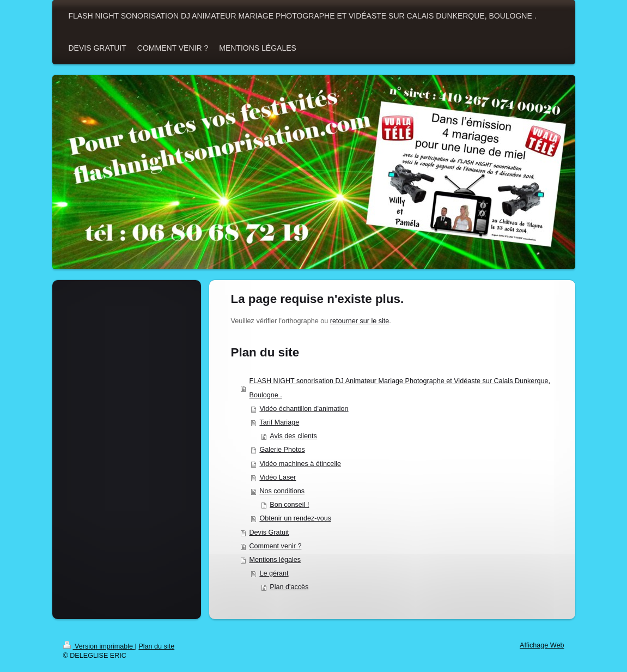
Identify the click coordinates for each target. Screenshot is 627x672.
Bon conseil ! (289, 505)
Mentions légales (275, 560)
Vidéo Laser (278, 477)
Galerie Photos (282, 450)
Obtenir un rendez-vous (295, 518)
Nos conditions (282, 491)
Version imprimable (99, 646)
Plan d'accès (289, 587)
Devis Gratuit (269, 532)
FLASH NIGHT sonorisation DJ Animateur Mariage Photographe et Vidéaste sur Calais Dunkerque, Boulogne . (400, 388)
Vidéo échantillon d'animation (304, 409)
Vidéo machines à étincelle (300, 464)
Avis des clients (293, 436)
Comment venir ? (276, 546)
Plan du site (156, 646)
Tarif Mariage (279, 422)
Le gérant (274, 573)
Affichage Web (542, 645)
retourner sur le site (360, 321)
